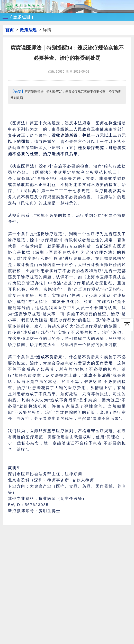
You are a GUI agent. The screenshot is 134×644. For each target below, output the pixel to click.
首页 (10, 30)
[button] (17, 17)
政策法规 (28, 30)
